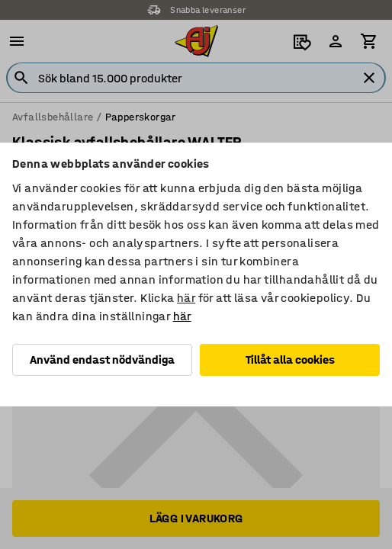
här (186, 298)
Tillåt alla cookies (290, 360)
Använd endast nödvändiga (102, 360)
